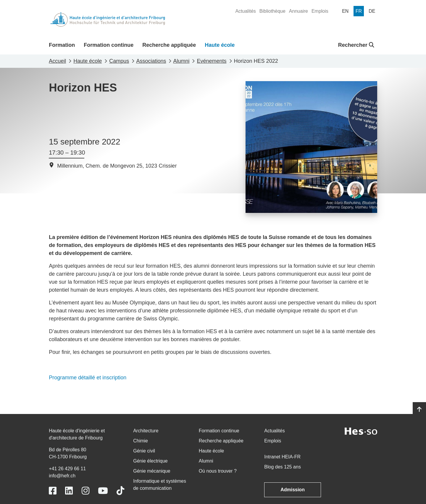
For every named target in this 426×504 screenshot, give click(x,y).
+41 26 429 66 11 (67, 469)
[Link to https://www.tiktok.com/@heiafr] (120, 491)
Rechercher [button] (356, 45)
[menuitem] (245, 11)
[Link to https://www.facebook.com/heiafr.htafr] (53, 491)
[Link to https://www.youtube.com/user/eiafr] (103, 491)
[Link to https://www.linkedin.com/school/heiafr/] (69, 491)
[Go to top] (419, 410)
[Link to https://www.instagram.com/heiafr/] (85, 491)
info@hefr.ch (62, 476)
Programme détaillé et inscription (88, 378)
